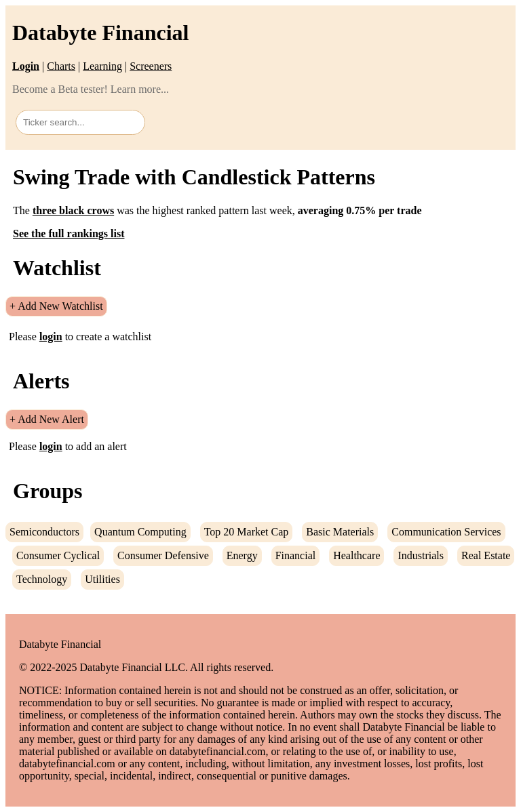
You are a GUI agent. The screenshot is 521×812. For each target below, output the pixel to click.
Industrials (421, 555)
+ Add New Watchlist (56, 306)
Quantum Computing (140, 532)
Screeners (151, 66)
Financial (296, 555)
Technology (42, 579)
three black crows (73, 210)
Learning (102, 66)
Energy (242, 555)
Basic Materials (340, 532)
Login (26, 66)
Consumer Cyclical (58, 555)
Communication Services (446, 532)
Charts (61, 66)
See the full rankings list (69, 234)
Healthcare (356, 555)
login (51, 337)
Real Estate (486, 555)
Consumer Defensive (163, 555)
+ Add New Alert (47, 419)
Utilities (102, 579)
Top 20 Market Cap (247, 532)
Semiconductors (44, 532)
